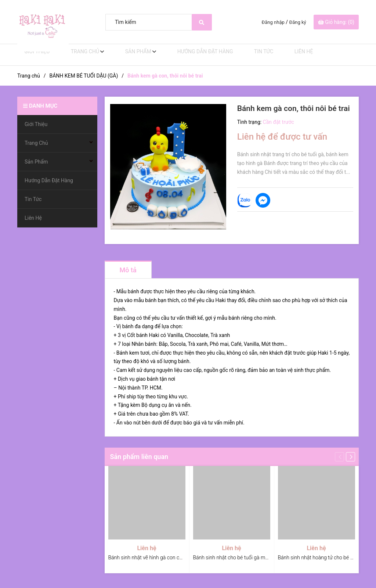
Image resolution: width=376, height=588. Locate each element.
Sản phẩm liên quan (139, 457)
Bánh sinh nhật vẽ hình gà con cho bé (150, 557)
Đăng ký (298, 22)
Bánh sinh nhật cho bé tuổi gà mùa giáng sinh (244, 557)
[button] (350, 457)
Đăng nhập (273, 22)
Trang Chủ (80, 55)
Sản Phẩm (132, 55)
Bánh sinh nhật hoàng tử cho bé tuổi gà (322, 557)
